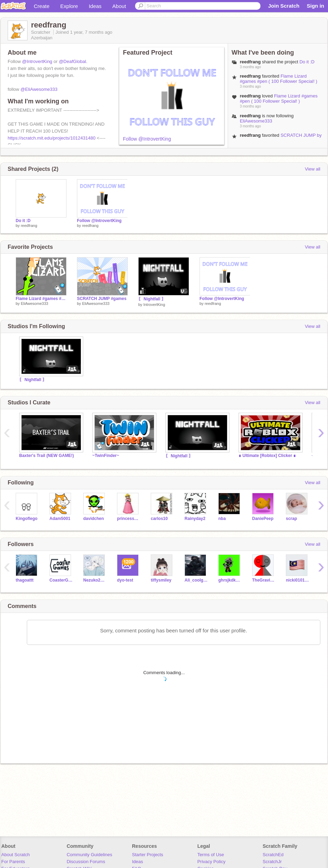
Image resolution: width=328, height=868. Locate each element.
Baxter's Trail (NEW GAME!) (46, 456)
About (119, 6)
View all (313, 169)
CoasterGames (61, 580)
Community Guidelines (89, 855)
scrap (291, 519)
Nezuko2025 (95, 580)
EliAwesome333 (256, 121)
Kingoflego (27, 519)
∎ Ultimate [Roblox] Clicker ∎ (267, 456)
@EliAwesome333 (39, 89)
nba (222, 519)
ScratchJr (272, 862)
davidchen (93, 519)
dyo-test (125, 580)
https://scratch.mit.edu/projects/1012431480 (52, 138)
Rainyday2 (195, 519)
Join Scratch (284, 6)
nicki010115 (298, 580)
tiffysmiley (161, 580)
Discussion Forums (86, 862)
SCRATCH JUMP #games (102, 299)
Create (42, 6)
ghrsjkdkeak (230, 580)
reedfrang (29, 226)
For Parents (13, 862)
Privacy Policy (212, 862)
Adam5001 (60, 519)
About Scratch (16, 855)
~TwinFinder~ (106, 456)
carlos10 (159, 519)
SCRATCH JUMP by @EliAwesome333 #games (281, 138)
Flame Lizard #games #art (41, 299)
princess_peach (129, 519)
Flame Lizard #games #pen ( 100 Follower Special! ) (279, 79)
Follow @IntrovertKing (147, 139)
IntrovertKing (154, 305)
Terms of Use (211, 855)
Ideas (95, 6)
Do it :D (307, 62)
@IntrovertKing (37, 61)
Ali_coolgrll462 (196, 580)
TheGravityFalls (264, 580)
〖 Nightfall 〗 (152, 299)
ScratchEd (273, 855)
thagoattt (25, 580)
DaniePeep (263, 519)
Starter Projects (148, 855)
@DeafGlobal (72, 61)
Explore (69, 6)
